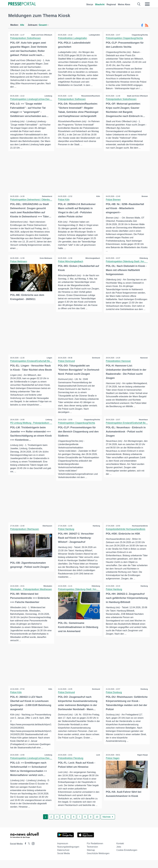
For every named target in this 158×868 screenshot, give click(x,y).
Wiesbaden (48, 594)
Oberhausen (47, 530)
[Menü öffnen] (147, 4)
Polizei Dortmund (67, 361)
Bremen (145, 196)
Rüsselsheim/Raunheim (90, 96)
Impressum (63, 851)
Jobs (119, 855)
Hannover (144, 358)
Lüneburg (48, 96)
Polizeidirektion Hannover (118, 361)
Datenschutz (63, 858)
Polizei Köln (64, 200)
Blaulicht (100, 4)
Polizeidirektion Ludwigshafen (73, 38)
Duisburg (144, 697)
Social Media (64, 861)
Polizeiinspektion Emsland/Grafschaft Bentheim (33, 361)
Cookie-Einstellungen (127, 858)
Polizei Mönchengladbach (71, 262)
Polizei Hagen (113, 766)
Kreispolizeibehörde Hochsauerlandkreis (126, 534)
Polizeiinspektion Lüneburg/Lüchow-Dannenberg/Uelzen (38, 99)
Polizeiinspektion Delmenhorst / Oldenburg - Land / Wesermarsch (42, 200)
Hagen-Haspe (142, 763)
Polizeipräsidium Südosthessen (26, 38)
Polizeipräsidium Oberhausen (25, 534)
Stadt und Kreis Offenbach (41, 35)
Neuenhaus (143, 424)
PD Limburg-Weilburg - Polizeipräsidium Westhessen (36, 427)
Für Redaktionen (95, 851)
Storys (90, 4)
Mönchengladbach (93, 258)
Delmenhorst (47, 196)
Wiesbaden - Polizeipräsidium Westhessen (31, 597)
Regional (111, 4)
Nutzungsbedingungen (68, 855)
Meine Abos (124, 4)
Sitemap (91, 858)
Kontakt (120, 851)
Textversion (92, 855)
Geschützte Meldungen (98, 861)
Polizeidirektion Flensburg (71, 766)
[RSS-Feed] (147, 25)
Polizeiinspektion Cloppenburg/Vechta (124, 38)
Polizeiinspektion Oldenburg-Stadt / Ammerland (129, 262)
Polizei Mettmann (19, 262)
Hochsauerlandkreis (140, 530)
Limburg (49, 424)
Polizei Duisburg (114, 700)
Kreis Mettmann (46, 258)
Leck (98, 763)
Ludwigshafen (94, 35)
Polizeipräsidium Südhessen (72, 99)
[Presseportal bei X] (28, 852)
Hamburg (96, 530)
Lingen (49, 358)
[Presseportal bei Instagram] (32, 851)
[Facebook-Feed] (142, 25)
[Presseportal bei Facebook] (25, 852)
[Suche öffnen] (139, 4)
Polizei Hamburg (66, 534)
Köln (98, 196)
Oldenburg (143, 258)
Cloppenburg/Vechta (140, 35)
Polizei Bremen (113, 200)
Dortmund (96, 358)
